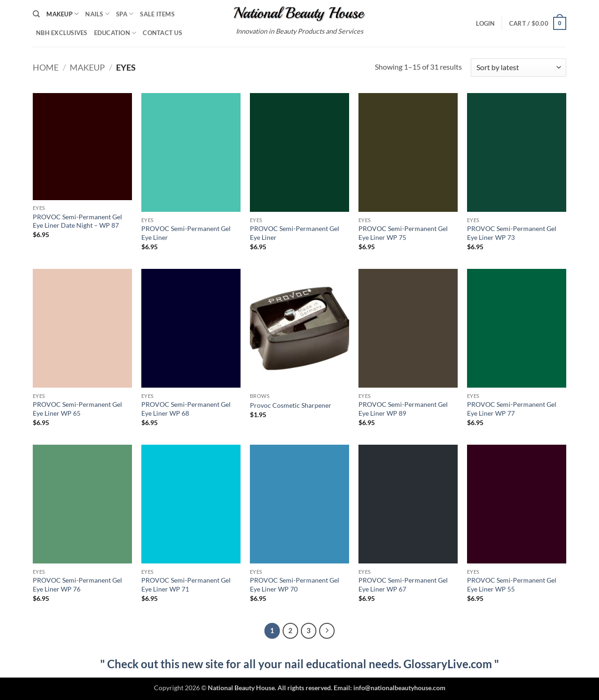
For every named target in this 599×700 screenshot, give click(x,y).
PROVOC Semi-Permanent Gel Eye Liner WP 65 (77, 409)
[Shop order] (519, 68)
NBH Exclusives (62, 33)
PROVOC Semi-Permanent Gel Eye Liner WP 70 (295, 585)
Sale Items (157, 14)
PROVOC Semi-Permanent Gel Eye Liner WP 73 (512, 233)
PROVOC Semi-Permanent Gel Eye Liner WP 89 (403, 409)
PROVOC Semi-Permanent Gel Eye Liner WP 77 (512, 409)
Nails (97, 14)
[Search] (36, 14)
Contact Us (162, 33)
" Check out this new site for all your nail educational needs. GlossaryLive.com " (299, 664)
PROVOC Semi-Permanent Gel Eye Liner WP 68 (186, 409)
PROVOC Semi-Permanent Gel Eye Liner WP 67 (403, 585)
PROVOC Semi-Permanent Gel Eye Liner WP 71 (186, 585)
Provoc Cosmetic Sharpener (291, 405)
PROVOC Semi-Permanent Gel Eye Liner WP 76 (77, 585)
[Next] (327, 631)
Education (115, 33)
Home (46, 67)
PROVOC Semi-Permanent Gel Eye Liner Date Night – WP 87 (77, 221)
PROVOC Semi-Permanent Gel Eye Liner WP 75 (403, 233)
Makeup (62, 14)
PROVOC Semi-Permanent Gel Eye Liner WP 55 (512, 585)
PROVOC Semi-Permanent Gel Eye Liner (186, 233)
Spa (125, 14)
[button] (485, 23)
